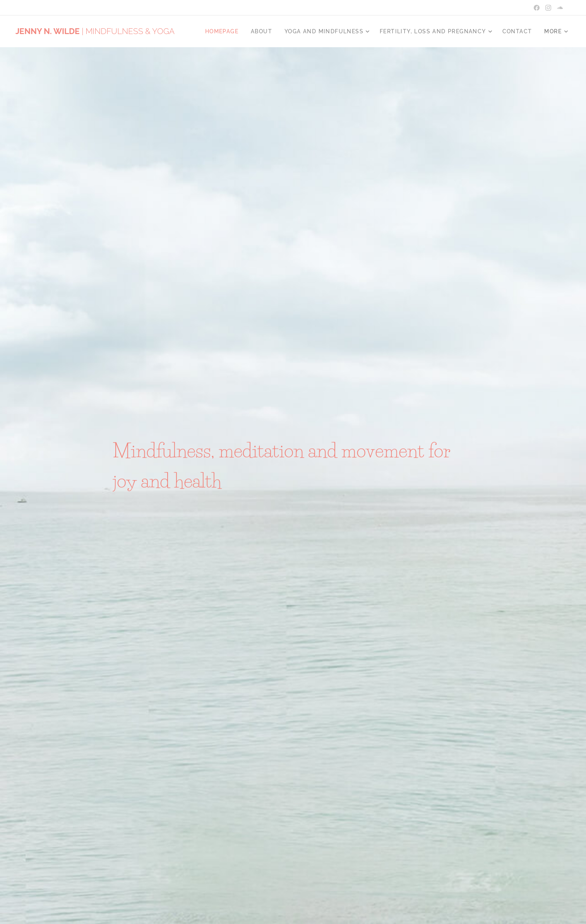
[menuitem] (224, 31)
